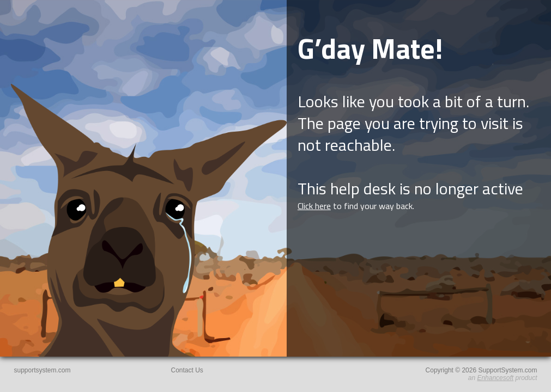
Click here (314, 206)
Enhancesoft (495, 378)
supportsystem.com (43, 370)
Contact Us (187, 370)
